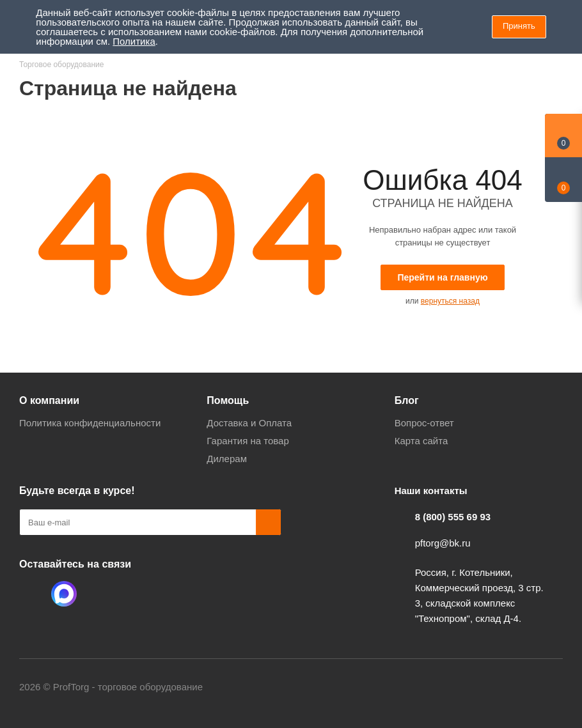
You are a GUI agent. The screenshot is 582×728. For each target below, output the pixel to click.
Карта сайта (421, 441)
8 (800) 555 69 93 (453, 517)
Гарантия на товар (248, 441)
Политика (134, 41)
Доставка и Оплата (249, 423)
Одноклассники (32, 594)
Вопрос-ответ (424, 423)
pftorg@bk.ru (443, 543)
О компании (49, 400)
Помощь (228, 400)
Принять (519, 26)
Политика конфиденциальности (90, 423)
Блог (407, 400)
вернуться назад (450, 301)
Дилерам (227, 459)
